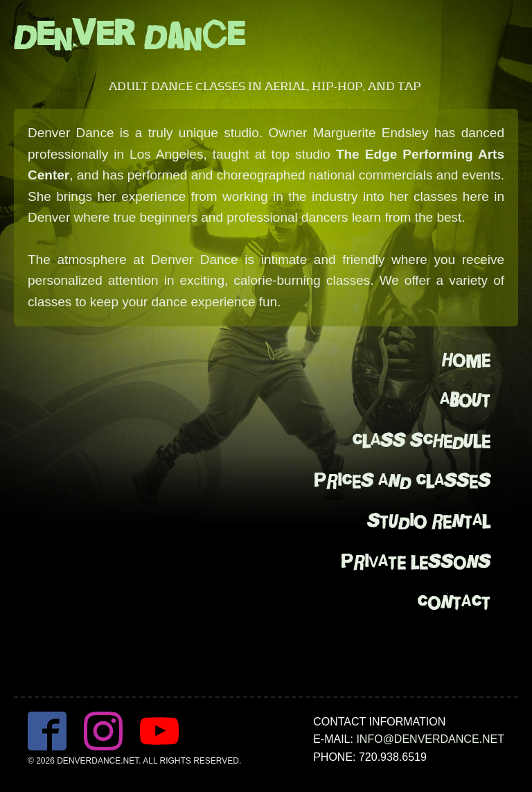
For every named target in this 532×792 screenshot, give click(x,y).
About (465, 400)
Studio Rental (429, 521)
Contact (454, 602)
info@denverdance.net (430, 739)
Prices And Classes (402, 481)
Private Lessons (416, 562)
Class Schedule (421, 441)
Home (466, 360)
